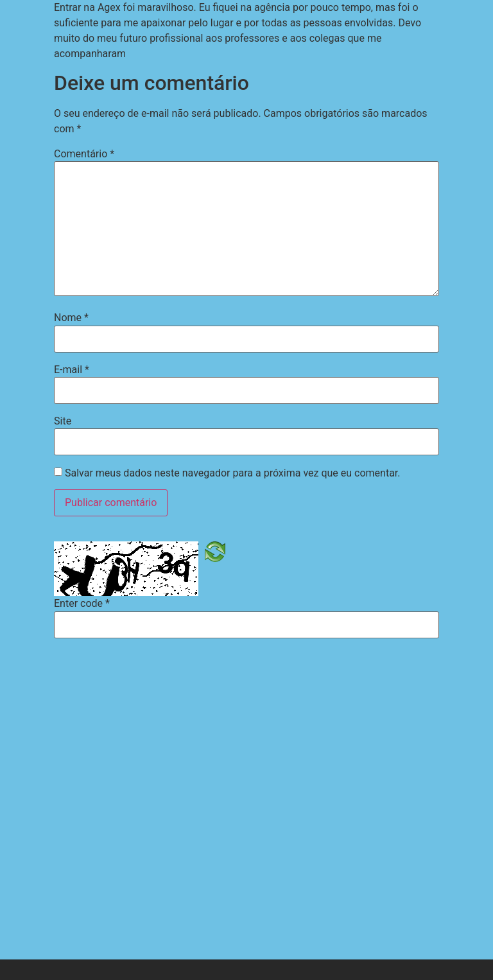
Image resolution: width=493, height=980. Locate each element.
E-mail (72, 370)
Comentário (84, 154)
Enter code (82, 604)
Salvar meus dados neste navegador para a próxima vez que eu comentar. (233, 473)
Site (63, 421)
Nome (71, 318)
